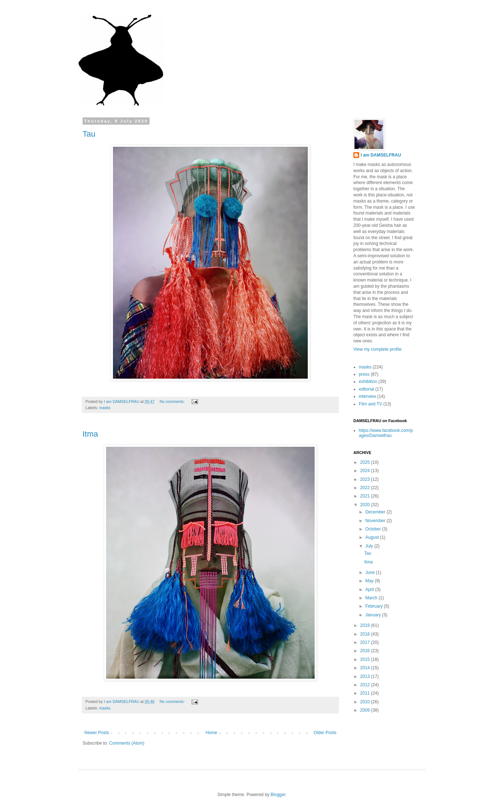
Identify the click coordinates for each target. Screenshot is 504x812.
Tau (89, 134)
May (370, 581)
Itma (90, 434)
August (373, 537)
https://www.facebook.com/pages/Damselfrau (386, 433)
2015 (366, 659)
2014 (366, 668)
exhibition (368, 382)
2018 (366, 634)
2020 (366, 505)
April (370, 590)
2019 (366, 625)
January (374, 615)
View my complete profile (377, 349)
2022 (366, 488)
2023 (366, 479)
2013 (366, 676)
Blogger (278, 795)
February (375, 606)
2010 (366, 702)
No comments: (173, 401)
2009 (366, 710)
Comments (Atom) (127, 743)
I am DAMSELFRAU (381, 155)
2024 (366, 471)
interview (367, 396)
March (372, 598)
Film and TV (370, 404)
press (364, 374)
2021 (366, 496)
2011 (366, 693)
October (374, 529)
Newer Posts (97, 733)
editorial (366, 389)
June (371, 572)
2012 (366, 685)
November (376, 521)
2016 (366, 651)
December (376, 512)
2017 (366, 642)
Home (211, 733)
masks (105, 408)
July (370, 546)
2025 (366, 462)
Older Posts (325, 733)
